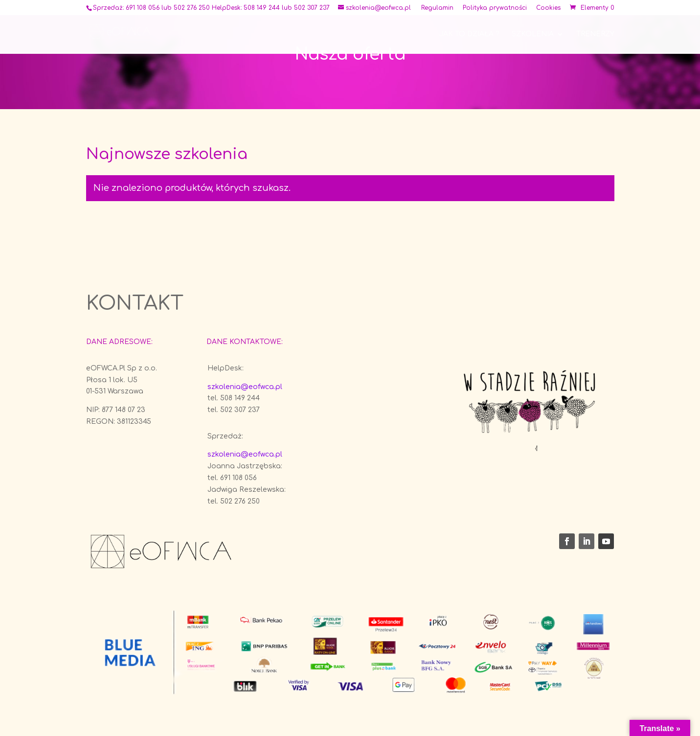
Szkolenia (533, 34)
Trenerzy (595, 34)
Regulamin (437, 8)
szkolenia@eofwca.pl (245, 387)
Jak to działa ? (469, 34)
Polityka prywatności (495, 8)
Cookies (548, 8)
